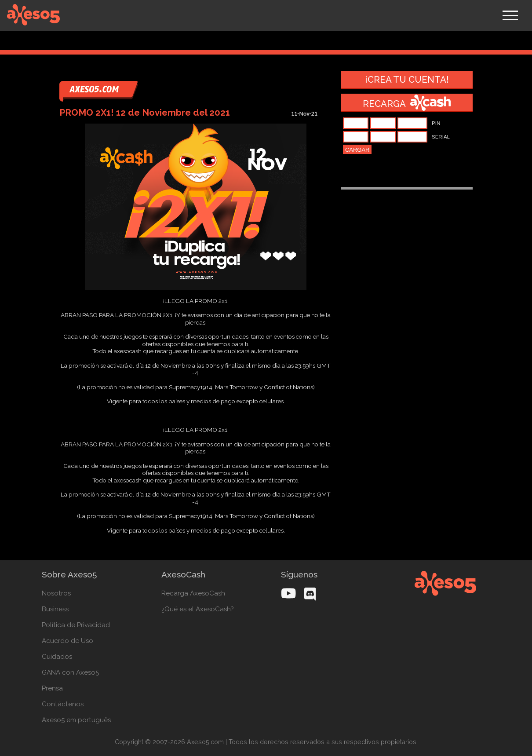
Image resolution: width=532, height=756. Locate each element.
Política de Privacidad (76, 625)
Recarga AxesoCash (193, 593)
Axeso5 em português (76, 720)
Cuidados (57, 657)
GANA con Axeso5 (70, 672)
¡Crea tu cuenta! (407, 80)
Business (55, 609)
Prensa (52, 688)
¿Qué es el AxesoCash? (198, 609)
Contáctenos (63, 704)
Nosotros (56, 593)
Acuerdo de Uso (67, 641)
